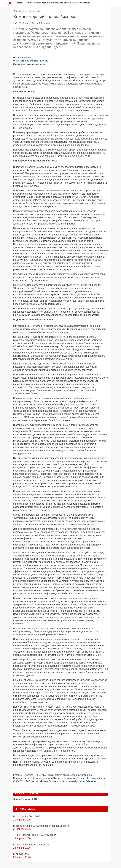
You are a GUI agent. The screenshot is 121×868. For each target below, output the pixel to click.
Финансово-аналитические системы (31, 61)
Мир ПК (22, 11)
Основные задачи (22, 58)
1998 (31, 11)
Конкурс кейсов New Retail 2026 (31, 845)
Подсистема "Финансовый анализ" (30, 64)
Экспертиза (36, 3)
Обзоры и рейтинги (72, 3)
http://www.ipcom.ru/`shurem (79, 781)
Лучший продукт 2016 (25, 799)
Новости (19, 3)
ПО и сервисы (86, 3)
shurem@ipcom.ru (50, 781)
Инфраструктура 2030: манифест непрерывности (41, 826)
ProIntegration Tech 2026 (27, 816)
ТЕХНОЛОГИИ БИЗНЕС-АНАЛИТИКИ (35, 835)
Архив (61, 3)
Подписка (46, 3)
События (27, 3)
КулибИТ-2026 (21, 854)
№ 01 (39, 11)
